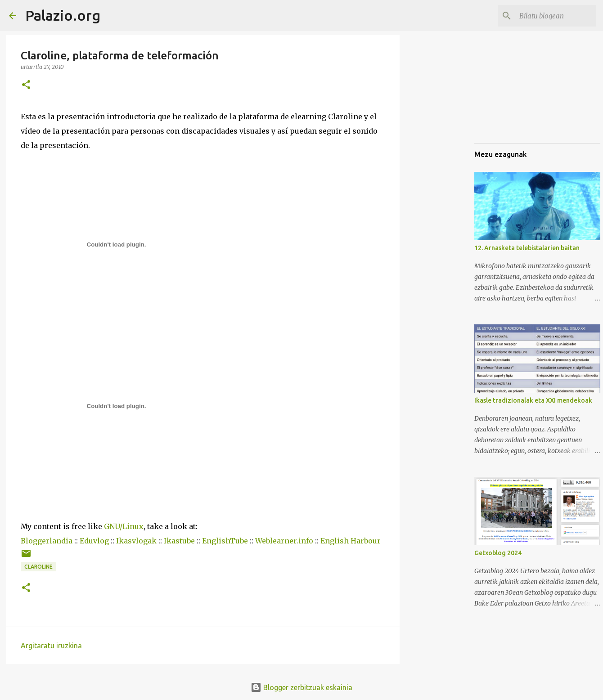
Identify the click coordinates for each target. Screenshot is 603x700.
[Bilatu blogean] (549, 16)
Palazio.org (63, 15)
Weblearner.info (284, 541)
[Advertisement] (519, 90)
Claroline (38, 567)
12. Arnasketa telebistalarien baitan (527, 248)
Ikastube (179, 541)
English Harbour (351, 541)
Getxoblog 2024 (498, 553)
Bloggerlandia (47, 541)
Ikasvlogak (136, 541)
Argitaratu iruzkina (51, 646)
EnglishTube (225, 541)
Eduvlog (94, 541)
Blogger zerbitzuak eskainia (301, 687)
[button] (26, 85)
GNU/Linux (124, 526)
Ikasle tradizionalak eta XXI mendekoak (533, 400)
